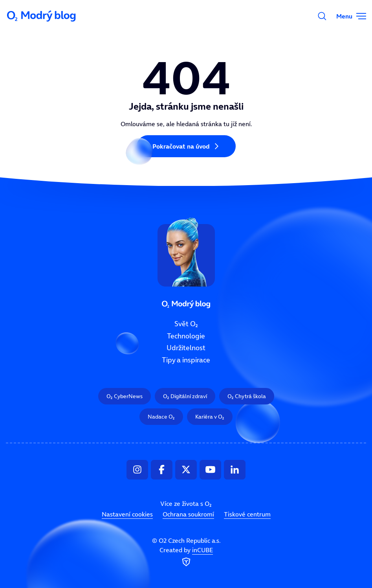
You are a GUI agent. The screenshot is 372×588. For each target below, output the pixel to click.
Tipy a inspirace (186, 360)
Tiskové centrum (247, 514)
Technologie (186, 336)
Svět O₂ (186, 324)
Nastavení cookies (127, 514)
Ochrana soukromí (188, 514)
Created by (186, 557)
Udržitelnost (186, 348)
